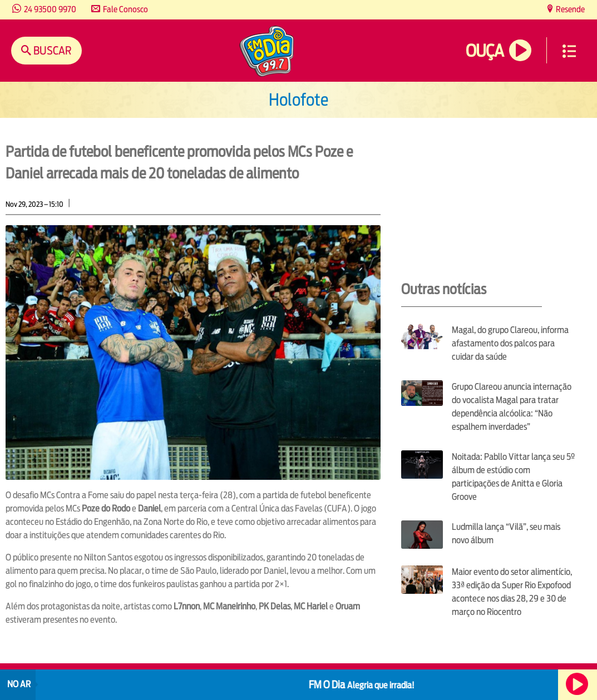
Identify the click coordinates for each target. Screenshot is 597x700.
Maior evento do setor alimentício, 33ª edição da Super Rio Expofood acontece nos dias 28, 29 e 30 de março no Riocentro (512, 592)
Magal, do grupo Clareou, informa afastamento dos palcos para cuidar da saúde (510, 343)
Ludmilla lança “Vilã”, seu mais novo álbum (506, 533)
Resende (569, 9)
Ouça (485, 51)
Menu (569, 51)
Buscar (51, 50)
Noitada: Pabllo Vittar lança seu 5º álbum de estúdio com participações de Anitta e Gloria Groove (513, 477)
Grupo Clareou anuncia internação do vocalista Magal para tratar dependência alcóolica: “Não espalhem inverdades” (512, 407)
